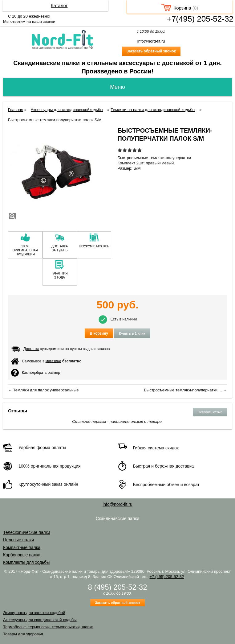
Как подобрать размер (36, 373)
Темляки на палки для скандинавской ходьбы (153, 110)
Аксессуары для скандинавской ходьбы (40, 620)
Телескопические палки (27, 532)
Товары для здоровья (23, 634)
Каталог (59, 5)
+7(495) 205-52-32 (200, 19)
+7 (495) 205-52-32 (167, 577)
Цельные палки (18, 540)
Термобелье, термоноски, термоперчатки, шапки (48, 627)
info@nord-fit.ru (151, 41)
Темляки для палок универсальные (46, 390)
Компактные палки (22, 547)
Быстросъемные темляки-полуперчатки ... (183, 390)
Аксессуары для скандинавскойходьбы (67, 110)
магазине (53, 361)
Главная (16, 110)
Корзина (182, 8)
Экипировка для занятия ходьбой (34, 613)
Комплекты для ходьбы (26, 562)
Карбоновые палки (22, 555)
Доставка (31, 349)
